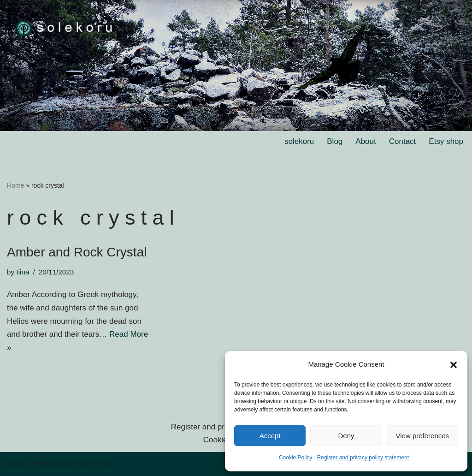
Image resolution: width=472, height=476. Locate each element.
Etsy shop (446, 141)
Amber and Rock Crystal (77, 252)
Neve (16, 464)
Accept (270, 436)
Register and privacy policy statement (363, 458)
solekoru (299, 141)
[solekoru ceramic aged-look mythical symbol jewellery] (65, 27)
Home (15, 185)
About (366, 141)
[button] (454, 365)
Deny (346, 436)
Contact (403, 141)
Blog (335, 141)
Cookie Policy (296, 458)
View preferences (423, 436)
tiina (23, 272)
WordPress (94, 464)
